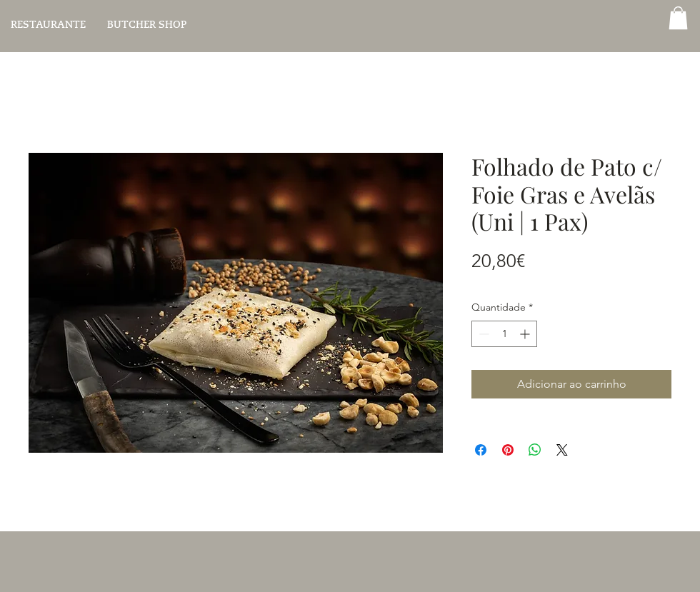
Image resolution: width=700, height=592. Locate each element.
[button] (678, 18)
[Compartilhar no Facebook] (481, 450)
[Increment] (526, 334)
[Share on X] (562, 450)
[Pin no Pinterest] (508, 450)
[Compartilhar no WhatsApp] (535, 450)
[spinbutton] (504, 334)
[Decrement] (482, 334)
